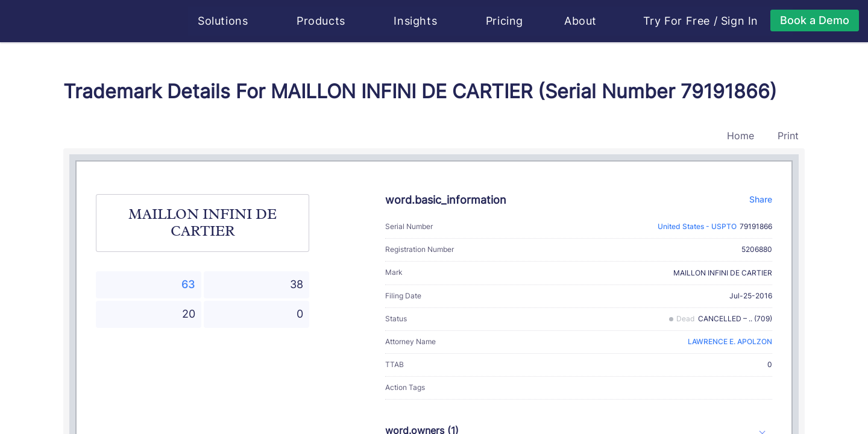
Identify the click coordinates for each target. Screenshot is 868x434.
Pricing (505, 21)
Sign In (740, 21)
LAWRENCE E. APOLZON (730, 341)
